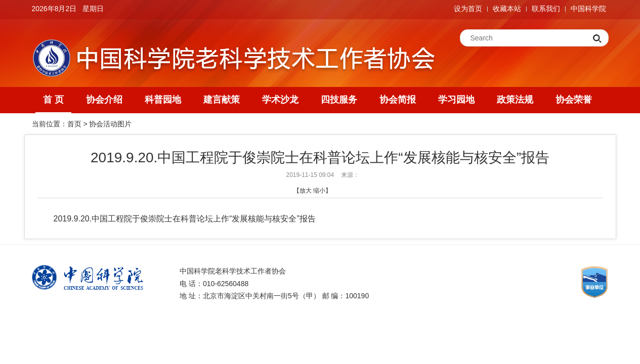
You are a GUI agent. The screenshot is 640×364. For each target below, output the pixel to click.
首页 (74, 124)
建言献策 (222, 100)
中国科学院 (588, 9)
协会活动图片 (110, 124)
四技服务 (339, 100)
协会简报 (398, 100)
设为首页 (468, 9)
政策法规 (515, 100)
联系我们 (546, 9)
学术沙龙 (280, 100)
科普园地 (163, 100)
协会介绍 (104, 100)
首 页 (53, 100)
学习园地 (456, 100)
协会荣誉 (574, 100)
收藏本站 (507, 9)
